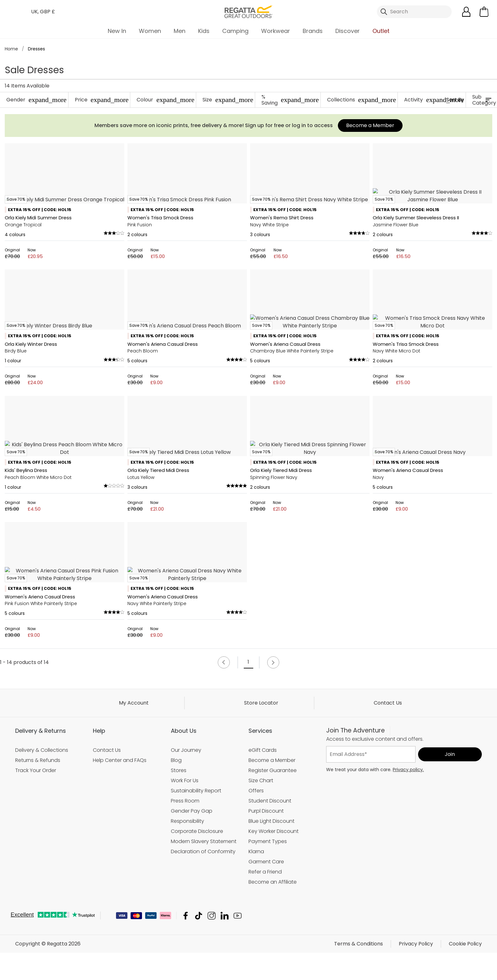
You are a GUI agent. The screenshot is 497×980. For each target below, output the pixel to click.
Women (150, 31)
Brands (313, 31)
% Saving (290, 100)
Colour (165, 100)
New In (117, 31)
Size (228, 100)
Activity (434, 100)
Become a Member (370, 125)
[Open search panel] (414, 12)
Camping (235, 31)
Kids (204, 31)
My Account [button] (134, 940)
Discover (348, 31)
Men (180, 31)
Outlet (381, 31)
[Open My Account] (466, 12)
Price (102, 100)
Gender (36, 100)
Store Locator (261, 940)
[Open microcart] (484, 12)
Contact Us (388, 940)
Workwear (276, 31)
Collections (362, 100)
